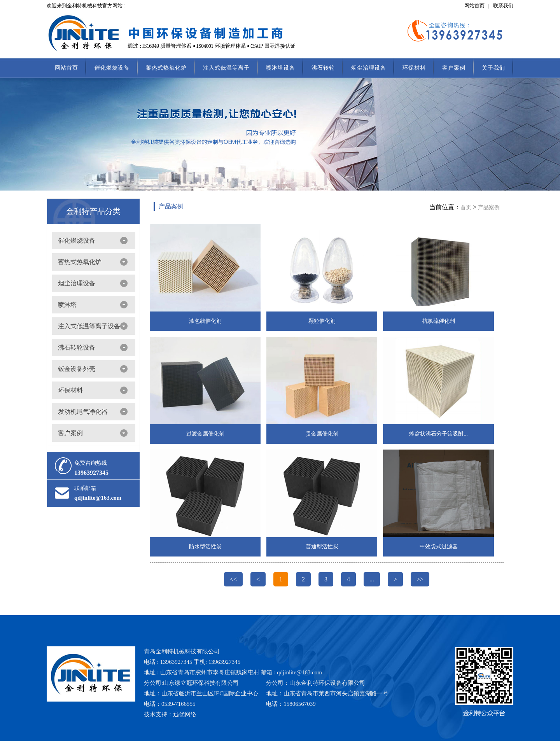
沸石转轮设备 (77, 347)
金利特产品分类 (93, 211)
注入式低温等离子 (226, 68)
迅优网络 (185, 714)
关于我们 (493, 68)
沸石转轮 (323, 68)
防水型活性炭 (205, 547)
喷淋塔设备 (281, 68)
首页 (466, 207)
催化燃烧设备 (112, 68)
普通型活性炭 (322, 547)
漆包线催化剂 (205, 321)
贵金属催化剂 (322, 434)
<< (233, 579)
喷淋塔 (67, 305)
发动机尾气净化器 (83, 412)
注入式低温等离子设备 (89, 326)
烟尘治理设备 (369, 68)
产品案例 (171, 206)
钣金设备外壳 (77, 369)
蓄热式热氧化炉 (166, 68)
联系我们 (503, 6)
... (372, 579)
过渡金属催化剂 (205, 434)
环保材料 (414, 68)
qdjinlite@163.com (98, 498)
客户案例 (454, 68)
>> (420, 579)
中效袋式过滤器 (439, 547)
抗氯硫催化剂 (439, 321)
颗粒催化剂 (322, 321)
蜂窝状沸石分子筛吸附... (438, 434)
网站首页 (474, 6)
